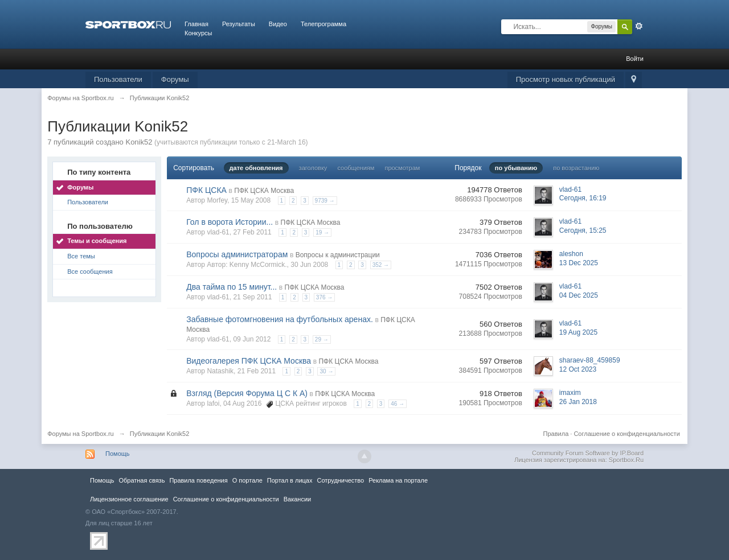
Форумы (175, 79)
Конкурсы (198, 33)
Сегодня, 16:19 (583, 198)
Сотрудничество (340, 480)
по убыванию (516, 168)
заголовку (313, 168)
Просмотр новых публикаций (566, 79)
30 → (326, 371)
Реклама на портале (398, 480)
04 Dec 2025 (579, 295)
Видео (278, 24)
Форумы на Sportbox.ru (81, 434)
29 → (322, 339)
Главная (196, 24)
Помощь (118, 454)
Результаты (239, 24)
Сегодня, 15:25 (583, 230)
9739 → (325, 201)
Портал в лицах (290, 480)
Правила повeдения (198, 480)
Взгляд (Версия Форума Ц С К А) (247, 393)
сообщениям (356, 168)
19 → (322, 232)
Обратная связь (142, 480)
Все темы (81, 256)
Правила (556, 434)
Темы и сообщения (97, 241)
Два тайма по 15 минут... (232, 287)
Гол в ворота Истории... (230, 222)
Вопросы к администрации (338, 255)
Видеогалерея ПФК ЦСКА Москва (249, 361)
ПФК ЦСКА (206, 190)
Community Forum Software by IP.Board (588, 453)
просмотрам (402, 168)
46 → (398, 404)
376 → (324, 297)
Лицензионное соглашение (129, 499)
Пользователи (118, 79)
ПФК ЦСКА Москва (264, 191)
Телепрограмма (323, 24)
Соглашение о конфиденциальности (626, 434)
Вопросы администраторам (237, 254)
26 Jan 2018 (578, 402)
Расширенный (639, 26)
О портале (247, 480)
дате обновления (256, 168)
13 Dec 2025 (579, 263)
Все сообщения (90, 271)
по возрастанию (576, 168)
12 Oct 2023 (578, 369)
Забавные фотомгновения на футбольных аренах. (280, 319)
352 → (381, 265)
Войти (635, 59)
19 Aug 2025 (578, 332)
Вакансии (297, 499)
